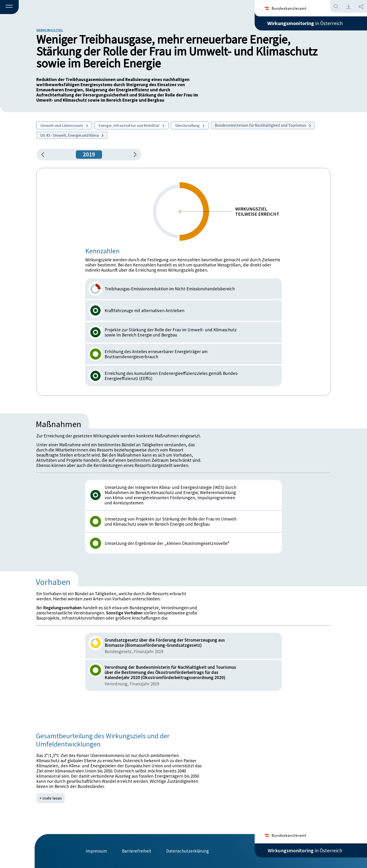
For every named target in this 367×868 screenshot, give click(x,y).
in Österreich (305, 23)
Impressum (96, 851)
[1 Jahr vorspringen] (133, 155)
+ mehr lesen (51, 798)
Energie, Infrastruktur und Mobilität (131, 126)
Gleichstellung (190, 126)
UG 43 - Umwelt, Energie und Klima (72, 135)
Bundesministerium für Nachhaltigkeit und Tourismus (263, 125)
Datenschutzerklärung (187, 851)
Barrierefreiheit (137, 851)
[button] (9, 7)
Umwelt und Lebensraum (64, 126)
